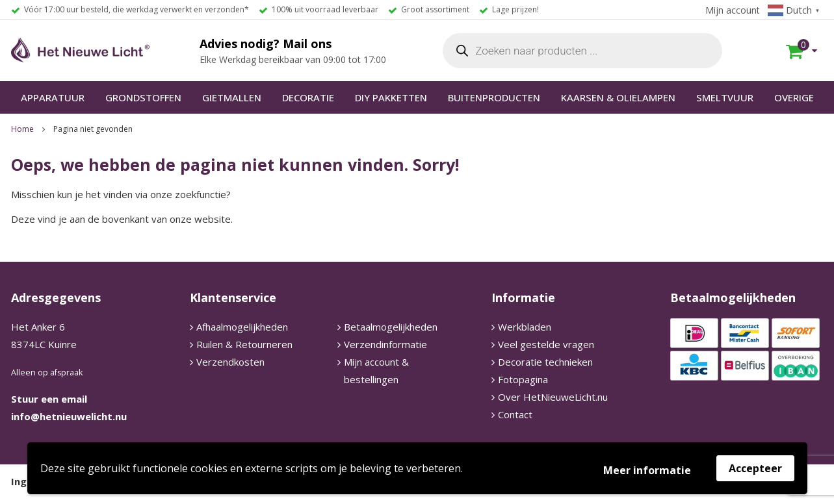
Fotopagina (523, 379)
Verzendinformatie (385, 344)
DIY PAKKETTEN (391, 97)
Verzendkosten (230, 362)
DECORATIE (308, 97)
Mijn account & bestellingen (376, 371)
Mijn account (733, 10)
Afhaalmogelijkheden (242, 327)
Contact (515, 414)
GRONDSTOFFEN (143, 97)
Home (22, 129)
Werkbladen (525, 327)
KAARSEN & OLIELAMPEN (618, 97)
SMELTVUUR (725, 97)
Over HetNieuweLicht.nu (553, 397)
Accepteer (755, 468)
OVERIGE (794, 97)
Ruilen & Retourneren (244, 344)
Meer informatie (647, 470)
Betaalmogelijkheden (391, 327)
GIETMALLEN (232, 97)
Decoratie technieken (545, 362)
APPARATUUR (53, 97)
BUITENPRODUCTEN (494, 97)
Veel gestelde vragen (546, 344)
